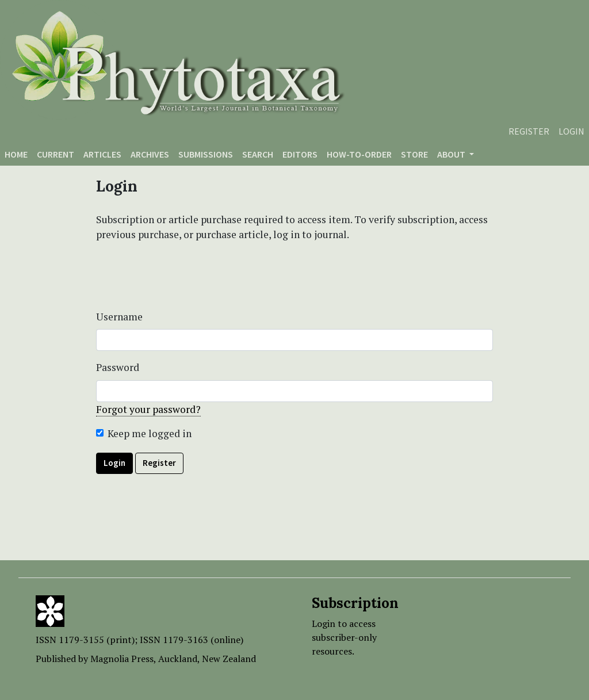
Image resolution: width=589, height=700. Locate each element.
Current (56, 154)
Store (414, 154)
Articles (102, 154)
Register (529, 131)
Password (118, 367)
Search (258, 154)
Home (16, 154)
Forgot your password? (148, 409)
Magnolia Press (122, 659)
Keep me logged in (150, 433)
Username (119, 317)
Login (571, 131)
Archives (150, 154)
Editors (300, 154)
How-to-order (359, 154)
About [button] (452, 154)
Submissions (206, 154)
